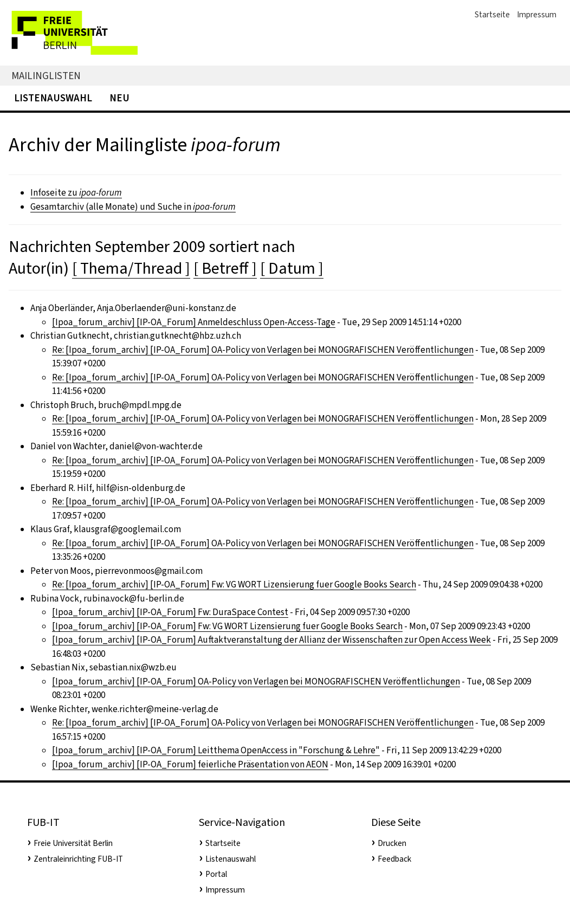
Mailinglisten (46, 76)
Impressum (537, 15)
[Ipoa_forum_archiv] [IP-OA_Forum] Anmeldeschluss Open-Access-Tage (194, 322)
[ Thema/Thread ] (131, 268)
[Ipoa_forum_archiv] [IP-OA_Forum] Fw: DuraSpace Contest (170, 612)
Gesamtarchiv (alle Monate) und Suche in (133, 207)
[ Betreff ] (225, 268)
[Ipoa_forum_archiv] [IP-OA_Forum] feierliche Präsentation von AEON (190, 764)
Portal (216, 874)
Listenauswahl (53, 98)
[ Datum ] (292, 268)
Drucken (392, 843)
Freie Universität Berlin (73, 843)
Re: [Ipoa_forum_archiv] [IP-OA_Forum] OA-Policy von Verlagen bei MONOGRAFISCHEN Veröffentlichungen (263, 350)
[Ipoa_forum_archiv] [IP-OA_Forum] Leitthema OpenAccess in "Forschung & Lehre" (216, 750)
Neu (119, 98)
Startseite (492, 15)
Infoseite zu (76, 193)
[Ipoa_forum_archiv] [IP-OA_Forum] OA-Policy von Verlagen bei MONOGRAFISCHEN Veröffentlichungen (256, 681)
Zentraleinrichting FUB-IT (78, 859)
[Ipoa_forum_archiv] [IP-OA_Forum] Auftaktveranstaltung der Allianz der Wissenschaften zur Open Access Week (271, 640)
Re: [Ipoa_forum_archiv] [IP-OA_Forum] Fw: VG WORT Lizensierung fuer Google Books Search (234, 584)
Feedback (394, 859)
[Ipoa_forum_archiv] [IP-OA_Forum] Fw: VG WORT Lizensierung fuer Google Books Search (227, 626)
